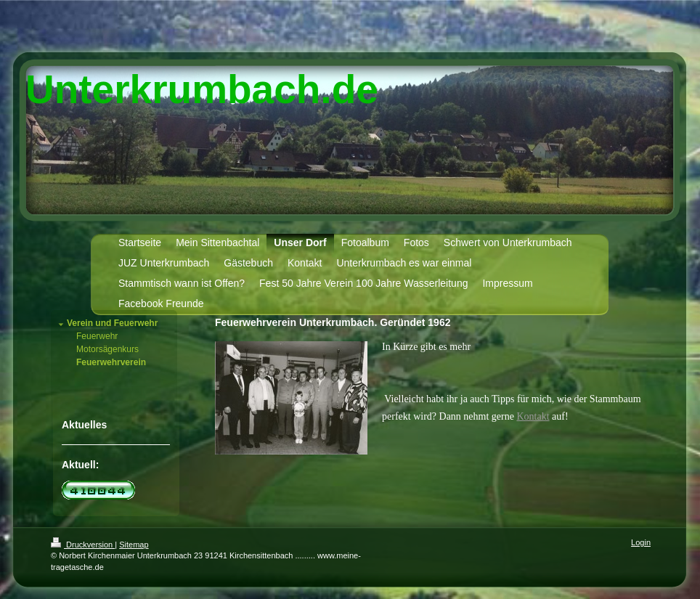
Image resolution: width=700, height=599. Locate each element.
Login (641, 542)
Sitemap (134, 545)
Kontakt (533, 416)
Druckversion (83, 545)
